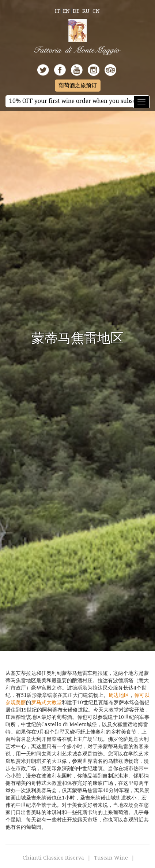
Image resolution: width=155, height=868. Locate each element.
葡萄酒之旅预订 (78, 85)
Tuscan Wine (111, 858)
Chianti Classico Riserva (53, 858)
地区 (124, 695)
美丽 (21, 702)
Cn (96, 11)
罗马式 (39, 702)
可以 (144, 695)
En (66, 11)
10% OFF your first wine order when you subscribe (77, 101)
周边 (114, 695)
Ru (86, 11)
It (57, 11)
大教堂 (54, 702)
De (76, 11)
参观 (11, 702)
